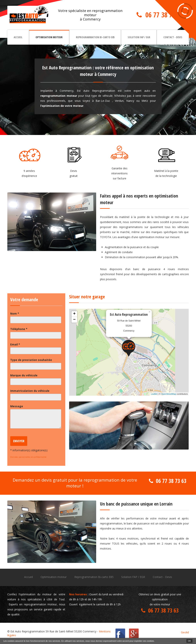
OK (189, 641)
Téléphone (19, 329)
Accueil (18, 37)
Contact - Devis (173, 37)
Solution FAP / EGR (139, 37)
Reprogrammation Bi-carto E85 (95, 37)
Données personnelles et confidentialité (28, 457)
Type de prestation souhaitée (31, 360)
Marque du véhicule (24, 375)
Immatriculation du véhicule (30, 391)
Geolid (185, 632)
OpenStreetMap (169, 394)
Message (17, 406)
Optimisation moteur (49, 37)
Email (15, 344)
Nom (15, 314)
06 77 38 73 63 (164, 15)
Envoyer (19, 441)
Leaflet (154, 394)
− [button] (74, 320)
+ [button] (74, 314)
